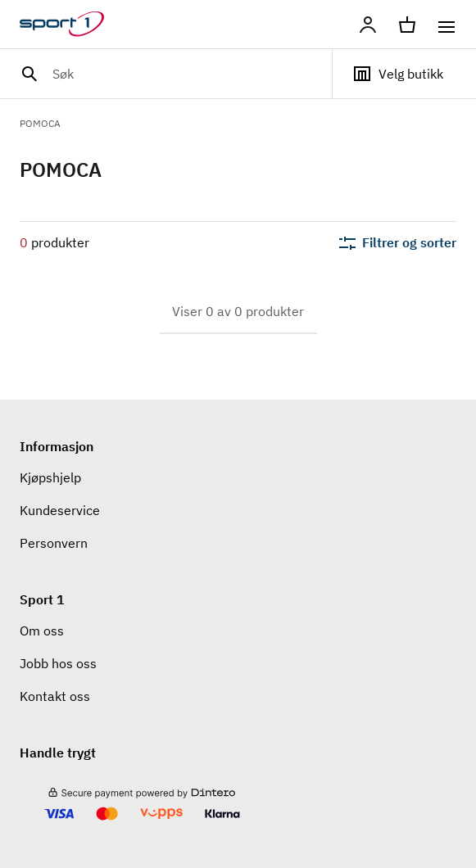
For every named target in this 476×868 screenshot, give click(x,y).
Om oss (42, 631)
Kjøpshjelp (50, 477)
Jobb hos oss (58, 663)
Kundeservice (60, 510)
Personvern (54, 543)
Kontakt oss (55, 696)
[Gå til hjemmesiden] (72, 25)
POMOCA (40, 123)
